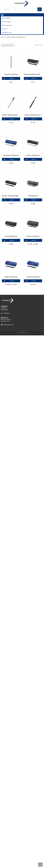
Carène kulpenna (33, 277)
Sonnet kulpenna (33, 236)
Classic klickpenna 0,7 (33, 115)
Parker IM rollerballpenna (11, 196)
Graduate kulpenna (11, 155)
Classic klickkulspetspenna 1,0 (11, 115)
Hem (2, 37)
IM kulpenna (33, 196)
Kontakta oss (7, 33)
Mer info (12, 78)
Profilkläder (6, 22)
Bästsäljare (6, 18)
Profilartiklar (22, 25)
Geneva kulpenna (11, 74)
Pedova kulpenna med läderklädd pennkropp (33, 74)
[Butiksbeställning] (8, 45)
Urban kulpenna (11, 236)
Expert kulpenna (11, 277)
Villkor (4, 29)
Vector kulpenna (33, 155)
